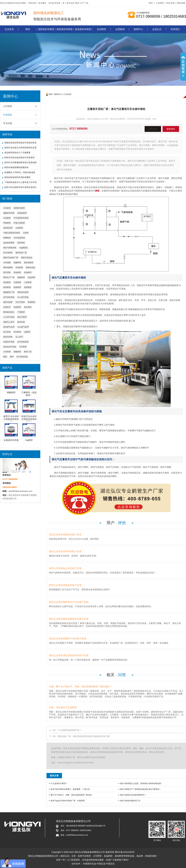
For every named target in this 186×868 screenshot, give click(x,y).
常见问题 (8, 123)
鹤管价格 (21, 322)
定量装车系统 (9, 342)
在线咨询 (153, 129)
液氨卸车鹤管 (9, 213)
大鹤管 (26, 233)
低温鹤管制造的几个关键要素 (17, 153)
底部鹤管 (28, 287)
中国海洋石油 (89, 864)
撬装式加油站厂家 (11, 258)
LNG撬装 (7, 263)
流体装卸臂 (8, 228)
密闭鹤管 (21, 243)
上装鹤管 (160, 3)
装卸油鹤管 (29, 263)
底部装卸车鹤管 (65, 29)
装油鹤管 (17, 272)
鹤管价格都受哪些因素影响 (16, 167)
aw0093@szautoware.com (20, 491)
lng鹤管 (27, 332)
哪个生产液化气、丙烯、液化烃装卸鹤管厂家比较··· (72, 795)
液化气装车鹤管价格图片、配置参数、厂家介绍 (70, 789)
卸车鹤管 (17, 332)
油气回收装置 (23, 342)
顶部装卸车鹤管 (46, 29)
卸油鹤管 (28, 272)
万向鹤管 (7, 208)
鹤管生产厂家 (9, 277)
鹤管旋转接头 (9, 312)
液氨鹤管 (17, 352)
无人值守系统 (23, 297)
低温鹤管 (17, 307)
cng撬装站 (23, 248)
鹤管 (77, 3)
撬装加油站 (31, 268)
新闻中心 (138, 29)
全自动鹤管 (8, 253)
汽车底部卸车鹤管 (21, 218)
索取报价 (171, 129)
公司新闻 (8, 106)
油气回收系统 (9, 297)
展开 (183, 67)
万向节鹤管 (20, 302)
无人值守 (19, 337)
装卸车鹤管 (8, 337)
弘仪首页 (9, 29)
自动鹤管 (102, 29)
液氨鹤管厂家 (9, 292)
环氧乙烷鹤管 (19, 223)
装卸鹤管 (7, 287)
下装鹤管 (21, 312)
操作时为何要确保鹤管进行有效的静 (20, 162)
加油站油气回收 (10, 347)
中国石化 (110, 864)
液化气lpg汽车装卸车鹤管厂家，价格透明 (68, 801)
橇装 (5, 357)
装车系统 (7, 272)
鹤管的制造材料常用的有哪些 (17, 177)
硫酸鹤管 (18, 263)
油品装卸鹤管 (9, 243)
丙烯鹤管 (7, 238)
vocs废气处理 (23, 327)
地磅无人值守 (9, 322)
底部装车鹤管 (19, 208)
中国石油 (101, 864)
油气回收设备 (22, 357)
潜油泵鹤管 (22, 213)
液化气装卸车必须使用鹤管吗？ (133, 795)
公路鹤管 (19, 228)
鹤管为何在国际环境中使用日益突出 (20, 187)
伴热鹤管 (19, 268)
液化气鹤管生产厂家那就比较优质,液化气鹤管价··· (141, 789)
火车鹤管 (7, 352)
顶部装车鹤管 (23, 292)
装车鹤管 (28, 307)
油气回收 (7, 332)
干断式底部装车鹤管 (12, 233)
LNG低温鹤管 (19, 238)
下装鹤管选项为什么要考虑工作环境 (20, 182)
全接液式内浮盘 (11, 440)
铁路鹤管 (17, 287)
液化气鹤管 (22, 317)
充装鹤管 (17, 282)
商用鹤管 (31, 302)
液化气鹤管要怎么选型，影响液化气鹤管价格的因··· (141, 783)
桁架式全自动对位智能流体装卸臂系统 (29, 419)
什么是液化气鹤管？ (59, 783)
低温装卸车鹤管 (83, 29)
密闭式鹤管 (8, 302)
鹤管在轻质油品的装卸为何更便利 (19, 158)
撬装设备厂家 (21, 253)
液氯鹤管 (21, 277)
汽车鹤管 (23, 347)
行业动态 (8, 115)
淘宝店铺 (170, 3)
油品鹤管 (31, 277)
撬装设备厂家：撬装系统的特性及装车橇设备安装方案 (84, 736)
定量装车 (7, 307)
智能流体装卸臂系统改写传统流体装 (20, 143)
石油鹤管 (7, 218)
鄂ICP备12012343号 (125, 852)
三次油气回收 (9, 317)
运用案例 (120, 29)
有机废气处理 (9, 327)
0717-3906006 (79, 129)
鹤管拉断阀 (8, 268)
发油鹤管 (7, 282)
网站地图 (181, 3)
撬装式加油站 (27, 258)
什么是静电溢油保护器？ (70, 730)
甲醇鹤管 (7, 223)
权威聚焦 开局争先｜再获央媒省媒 (20, 172)
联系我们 (175, 29)
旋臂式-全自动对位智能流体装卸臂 (11, 419)
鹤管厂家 (28, 352)
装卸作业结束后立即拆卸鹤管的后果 (20, 148)
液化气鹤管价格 (10, 248)
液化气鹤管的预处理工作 (130, 801)
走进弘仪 (157, 29)
